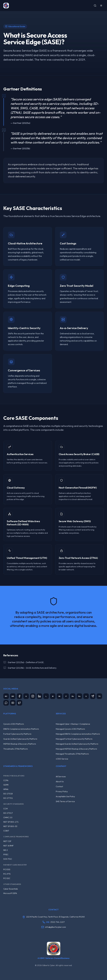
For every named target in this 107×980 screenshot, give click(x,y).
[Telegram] (93, 696)
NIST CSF (7, 841)
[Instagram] (33, 696)
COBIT (6, 831)
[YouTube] (13, 703)
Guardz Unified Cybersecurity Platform (20, 739)
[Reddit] (73, 696)
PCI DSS (7, 869)
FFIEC (6, 855)
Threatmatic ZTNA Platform (16, 749)
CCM (5, 809)
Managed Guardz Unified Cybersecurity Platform (77, 744)
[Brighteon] (13, 696)
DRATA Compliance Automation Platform (21, 729)
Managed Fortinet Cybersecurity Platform (74, 739)
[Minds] (59, 696)
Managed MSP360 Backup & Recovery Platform (76, 749)
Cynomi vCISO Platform (14, 724)
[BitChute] (6, 696)
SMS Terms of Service (65, 801)
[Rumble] (79, 696)
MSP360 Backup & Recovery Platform (20, 744)
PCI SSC (7, 878)
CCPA (6, 780)
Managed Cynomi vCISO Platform (70, 729)
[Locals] (46, 696)
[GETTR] (26, 696)
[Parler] (66, 696)
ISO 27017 (8, 813)
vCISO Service (62, 759)
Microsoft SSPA (10, 893)
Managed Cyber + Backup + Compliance (73, 724)
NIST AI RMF (8, 846)
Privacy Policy (62, 791)
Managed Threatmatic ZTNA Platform (72, 754)
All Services (61, 777)
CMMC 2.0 (8, 817)
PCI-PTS (7, 874)
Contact (59, 786)
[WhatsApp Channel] (6, 703)
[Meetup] (53, 696)
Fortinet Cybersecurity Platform (17, 734)
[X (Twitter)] (19, 703)
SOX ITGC (8, 859)
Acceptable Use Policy (65, 796)
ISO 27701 (8, 798)
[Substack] (86, 696)
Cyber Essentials (11, 889)
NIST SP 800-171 (11, 822)
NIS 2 (5, 850)
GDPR (6, 785)
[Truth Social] (99, 696)
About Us (60, 782)
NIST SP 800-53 (10, 826)
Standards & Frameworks (18, 766)
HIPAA (6, 789)
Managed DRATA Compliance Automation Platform (78, 734)
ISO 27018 (8, 794)
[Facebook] (19, 696)
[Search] (95, 6)
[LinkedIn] (39, 696)
